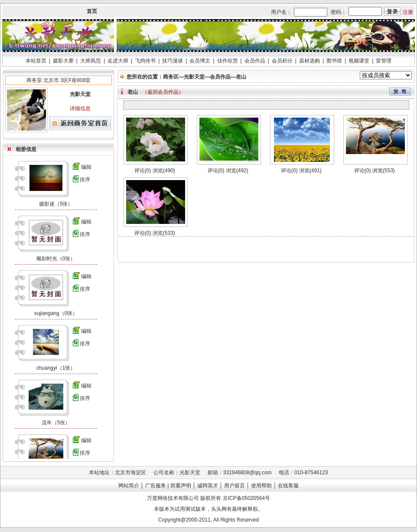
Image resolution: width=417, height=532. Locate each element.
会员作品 (255, 61)
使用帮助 (261, 486)
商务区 (171, 77)
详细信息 (80, 108)
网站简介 (129, 486)
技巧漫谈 (173, 61)
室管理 (384, 61)
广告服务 (156, 486)
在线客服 (288, 486)
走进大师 (118, 61)
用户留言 (235, 486)
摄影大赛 (63, 61)
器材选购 (309, 61)
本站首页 (36, 61)
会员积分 (282, 61)
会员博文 (200, 61)
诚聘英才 (208, 486)
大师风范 (91, 61)
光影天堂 (194, 77)
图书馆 (334, 61)
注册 (408, 12)
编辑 (86, 167)
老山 (241, 77)
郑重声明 (181, 486)
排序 (85, 180)
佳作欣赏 (228, 61)
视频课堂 (359, 61)
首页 (92, 11)
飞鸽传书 (145, 61)
